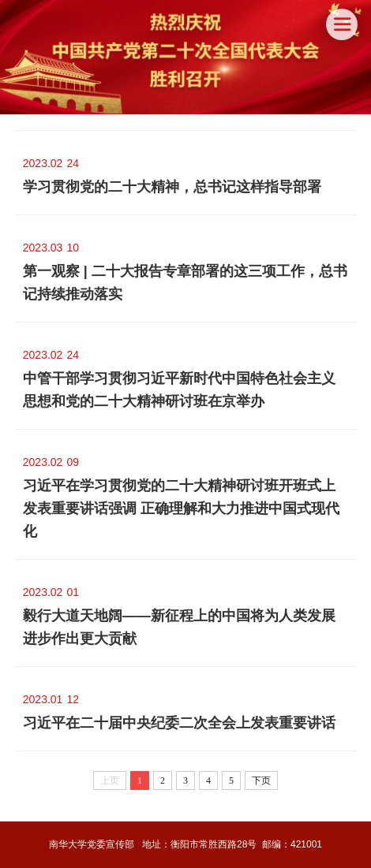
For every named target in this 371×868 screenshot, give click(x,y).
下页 (261, 780)
